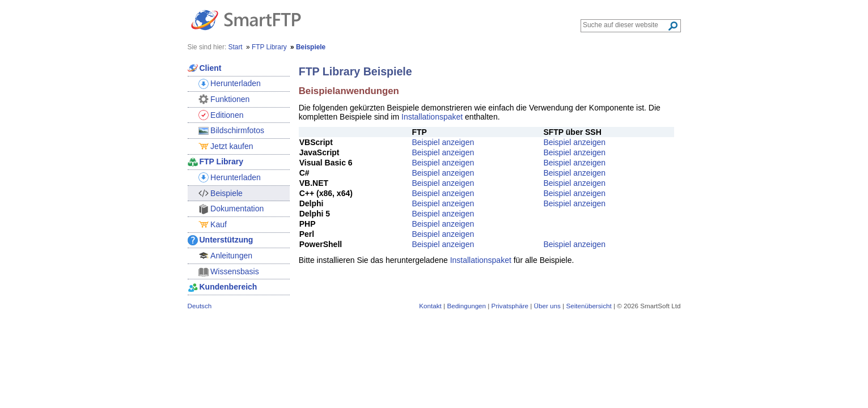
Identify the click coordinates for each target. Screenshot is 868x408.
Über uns (547, 306)
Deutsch (200, 306)
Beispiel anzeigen (443, 142)
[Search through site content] (625, 25)
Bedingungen (466, 306)
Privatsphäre (510, 306)
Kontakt (430, 306)
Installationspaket (432, 117)
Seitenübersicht (588, 306)
